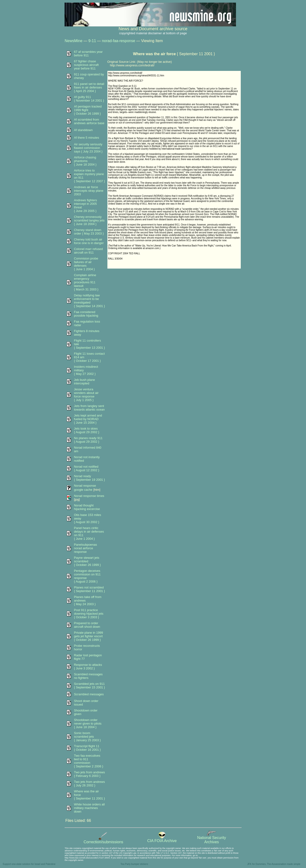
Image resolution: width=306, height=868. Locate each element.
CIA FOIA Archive (162, 839)
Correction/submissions (103, 840)
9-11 (92, 41)
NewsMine (73, 41)
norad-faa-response (119, 41)
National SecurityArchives (212, 838)
